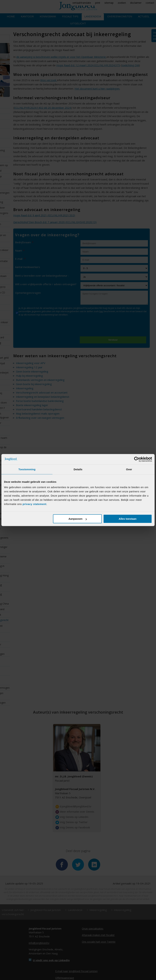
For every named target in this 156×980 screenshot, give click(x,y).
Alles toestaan (128, 519)
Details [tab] (78, 469)
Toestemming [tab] (27, 469)
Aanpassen (77, 519)
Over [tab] (129, 469)
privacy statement (34, 504)
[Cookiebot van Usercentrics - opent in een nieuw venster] (137, 459)
